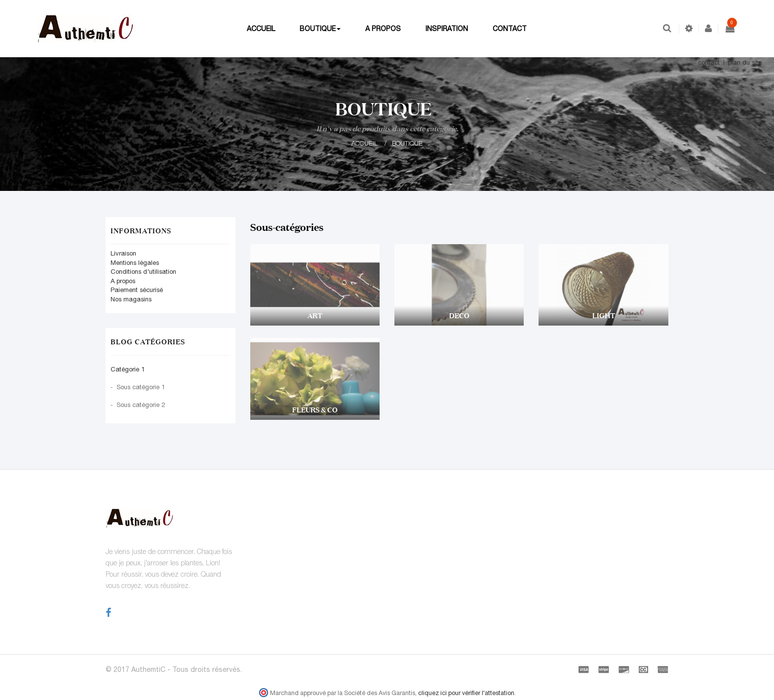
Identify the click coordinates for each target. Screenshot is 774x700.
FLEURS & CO (315, 410)
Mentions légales (135, 263)
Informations (141, 231)
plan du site (745, 62)
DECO (459, 315)
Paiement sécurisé (137, 290)
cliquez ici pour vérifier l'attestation (466, 693)
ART (315, 315)
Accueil (365, 143)
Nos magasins (131, 299)
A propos (123, 281)
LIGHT (604, 315)
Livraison (123, 253)
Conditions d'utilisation (143, 272)
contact (709, 62)
